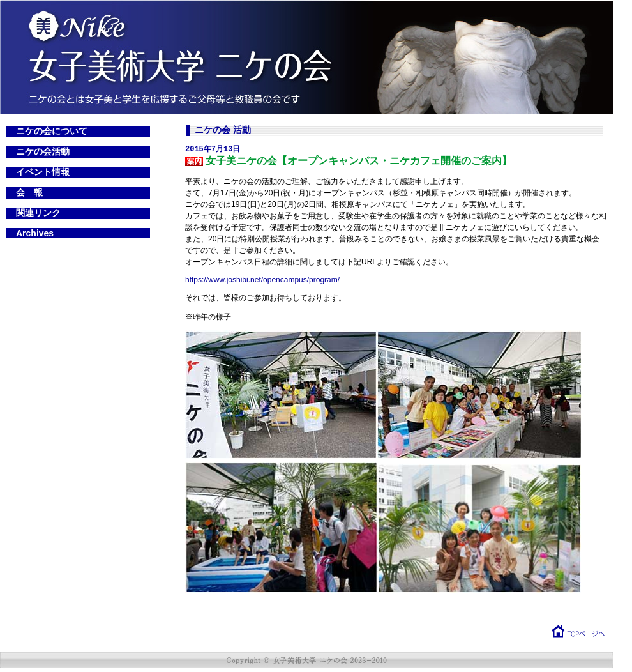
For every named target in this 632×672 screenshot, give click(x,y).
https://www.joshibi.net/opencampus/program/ (262, 280)
